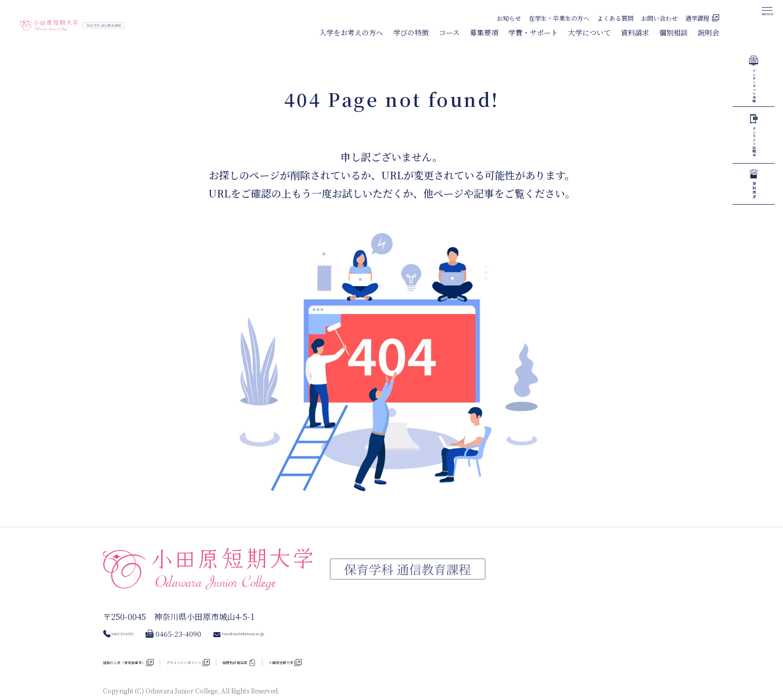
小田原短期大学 (400, 646)
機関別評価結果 (328, 646)
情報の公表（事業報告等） (145, 646)
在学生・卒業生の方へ (559, 18)
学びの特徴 (411, 32)
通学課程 (697, 18)
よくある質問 (615, 18)
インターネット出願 (754, 119)
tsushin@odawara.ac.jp (290, 615)
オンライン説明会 (754, 237)
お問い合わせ (659, 18)
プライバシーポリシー (246, 646)
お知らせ (509, 18)
